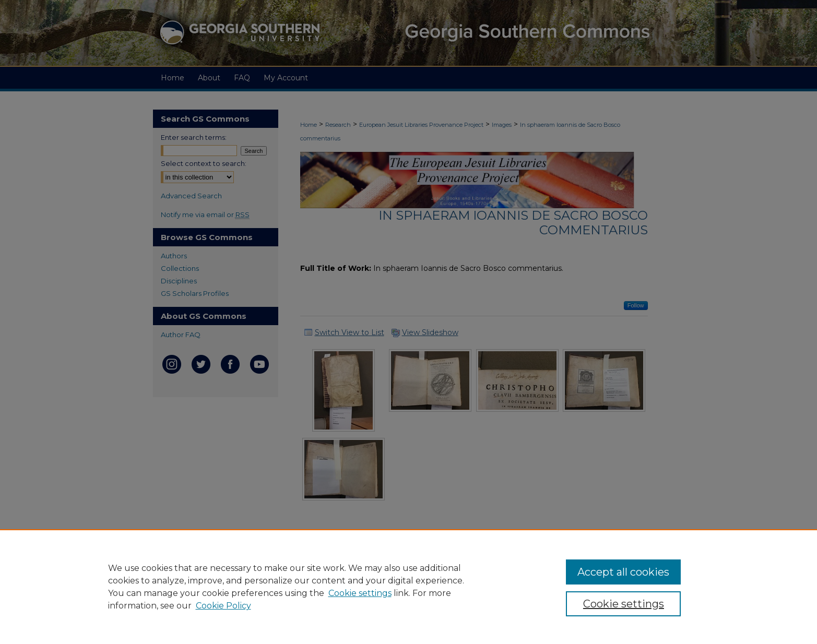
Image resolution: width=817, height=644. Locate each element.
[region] (408, 587)
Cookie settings (360, 593)
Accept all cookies (623, 572)
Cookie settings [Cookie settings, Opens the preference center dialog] (624, 604)
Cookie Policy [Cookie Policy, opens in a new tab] (223, 606)
